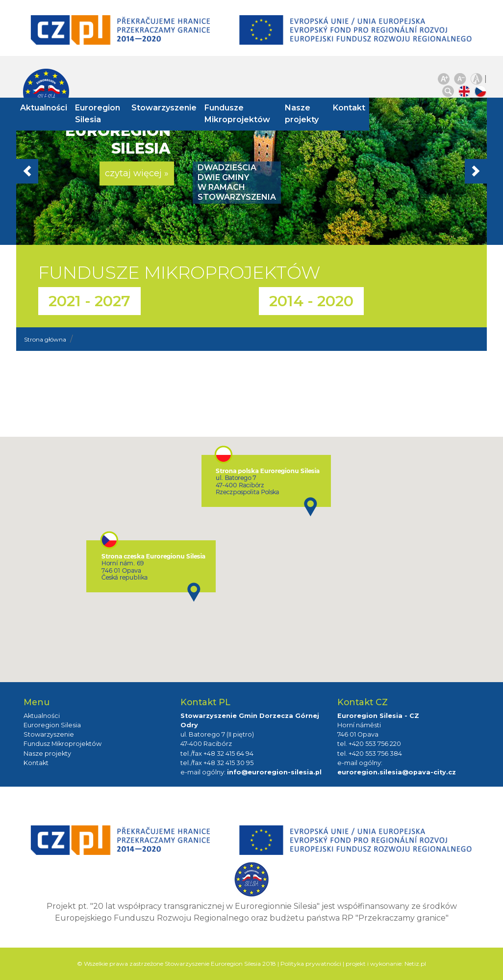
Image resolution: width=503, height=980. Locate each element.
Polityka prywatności (311, 964)
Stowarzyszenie (168, 108)
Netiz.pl (415, 964)
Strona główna (45, 339)
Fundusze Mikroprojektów (241, 114)
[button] (51, 171)
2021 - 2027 (89, 301)
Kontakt (342, 108)
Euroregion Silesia (105, 114)
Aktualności (51, 108)
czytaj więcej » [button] (137, 173)
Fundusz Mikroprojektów (63, 744)
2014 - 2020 (311, 301)
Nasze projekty (299, 114)
